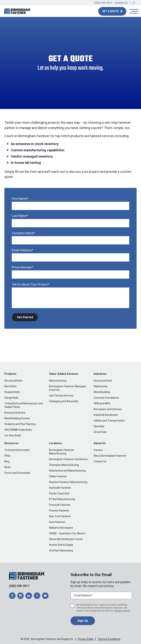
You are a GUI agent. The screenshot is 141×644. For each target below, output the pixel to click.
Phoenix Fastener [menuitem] (59, 511)
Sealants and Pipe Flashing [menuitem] (20, 424)
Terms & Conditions (109, 639)
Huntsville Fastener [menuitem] (60, 488)
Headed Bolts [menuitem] (12, 392)
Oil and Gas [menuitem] (100, 432)
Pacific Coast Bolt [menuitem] (59, 493)
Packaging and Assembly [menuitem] (64, 401)
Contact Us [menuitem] (100, 461)
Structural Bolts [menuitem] (13, 381)
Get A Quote (111, 11)
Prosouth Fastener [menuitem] (60, 505)
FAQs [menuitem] (7, 456)
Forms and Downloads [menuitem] (17, 473)
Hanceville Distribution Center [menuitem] (66, 539)
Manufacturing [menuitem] (58, 381)
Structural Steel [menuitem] (103, 381)
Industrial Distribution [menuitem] (106, 415)
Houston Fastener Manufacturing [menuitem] (68, 482)
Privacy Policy (122, 611)
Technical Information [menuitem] (17, 450)
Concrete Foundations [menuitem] (106, 398)
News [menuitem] (8, 467)
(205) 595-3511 (103, 3)
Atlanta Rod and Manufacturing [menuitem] (67, 471)
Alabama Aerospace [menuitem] (61, 528)
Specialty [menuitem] (99, 426)
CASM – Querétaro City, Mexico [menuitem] (67, 533)
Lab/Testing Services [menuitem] (61, 396)
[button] (134, 3)
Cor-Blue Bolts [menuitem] (13, 435)
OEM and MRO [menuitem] (102, 403)
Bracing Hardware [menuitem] (15, 413)
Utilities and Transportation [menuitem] (109, 421)
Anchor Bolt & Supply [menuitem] (61, 545)
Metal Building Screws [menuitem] (17, 418)
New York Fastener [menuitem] (60, 516)
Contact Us (121, 3)
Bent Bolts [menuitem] (10, 386)
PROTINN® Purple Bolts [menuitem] (18, 430)
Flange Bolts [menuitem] (11, 398)
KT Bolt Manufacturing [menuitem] (62, 499)
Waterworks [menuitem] (101, 386)
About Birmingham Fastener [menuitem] (110, 456)
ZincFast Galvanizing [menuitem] (61, 551)
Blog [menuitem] (7, 461)
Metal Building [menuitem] (102, 392)
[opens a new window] (12, 596)
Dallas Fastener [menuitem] (58, 476)
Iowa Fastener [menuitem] (57, 522)
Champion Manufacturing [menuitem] (64, 465)
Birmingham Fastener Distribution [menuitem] (68, 459)
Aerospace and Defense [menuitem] (108, 409)
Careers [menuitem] (98, 450)
